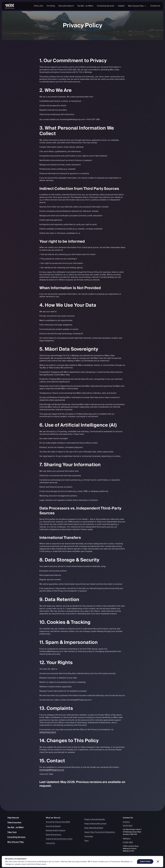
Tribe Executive (15, 823)
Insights (121, 6)
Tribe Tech (13, 832)
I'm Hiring (51, 6)
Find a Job (39, 6)
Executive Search (66, 6)
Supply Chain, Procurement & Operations (101, 832)
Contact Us (155, 6)
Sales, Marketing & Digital (95, 828)
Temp (88, 841)
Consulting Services (106, 6)
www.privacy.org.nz (48, 732)
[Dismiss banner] (158, 861)
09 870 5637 (129, 826)
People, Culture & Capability (96, 820)
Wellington (128, 839)
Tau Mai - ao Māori (85, 6)
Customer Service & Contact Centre (60, 839)
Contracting (51, 843)
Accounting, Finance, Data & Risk (59, 822)
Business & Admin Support (57, 831)
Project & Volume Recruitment (97, 824)
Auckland (128, 822)
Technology (90, 836)
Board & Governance (55, 835)
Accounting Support (54, 826)
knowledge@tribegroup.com (52, 770)
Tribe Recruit (14, 818)
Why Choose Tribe (137, 6)
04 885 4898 (129, 842)
